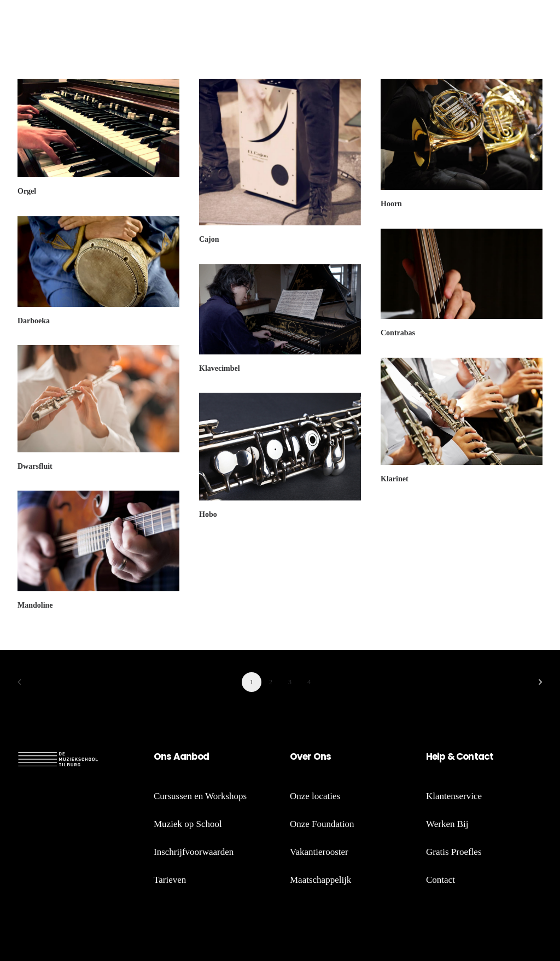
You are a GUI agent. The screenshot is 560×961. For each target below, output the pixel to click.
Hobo (208, 514)
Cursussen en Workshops (200, 796)
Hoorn (391, 204)
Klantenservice (454, 796)
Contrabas (398, 333)
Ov (296, 756)
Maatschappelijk (320, 880)
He (431, 756)
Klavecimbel (220, 368)
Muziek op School (188, 824)
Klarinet (395, 479)
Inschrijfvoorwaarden (194, 852)
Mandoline (35, 605)
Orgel (27, 191)
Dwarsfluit (35, 466)
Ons (322, 756)
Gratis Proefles (454, 852)
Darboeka (34, 321)
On (160, 756)
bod (200, 756)
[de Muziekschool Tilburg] (72, 26)
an (186, 756)
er (307, 756)
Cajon (209, 239)
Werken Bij (447, 824)
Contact (441, 880)
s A (173, 756)
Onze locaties (315, 796)
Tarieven (170, 880)
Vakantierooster (319, 852)
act (486, 756)
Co (462, 756)
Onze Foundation (322, 824)
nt (473, 756)
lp (441, 756)
